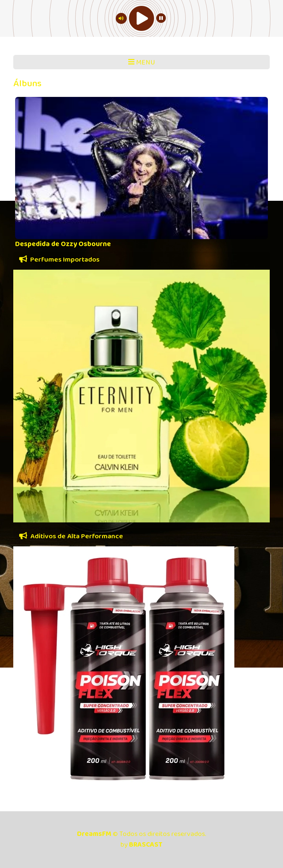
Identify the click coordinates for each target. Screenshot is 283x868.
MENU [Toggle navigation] (142, 62)
